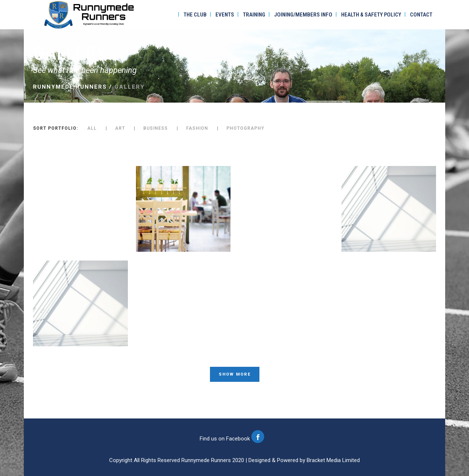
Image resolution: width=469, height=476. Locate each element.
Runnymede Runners (70, 87)
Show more (235, 374)
